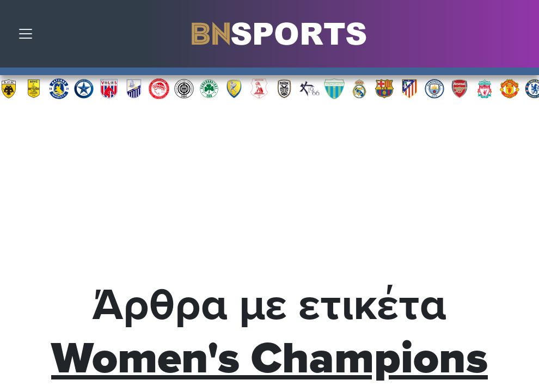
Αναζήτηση (523, 36)
